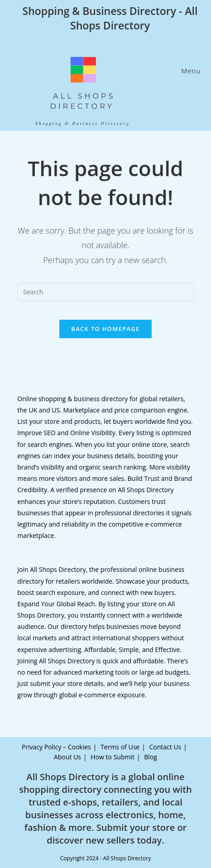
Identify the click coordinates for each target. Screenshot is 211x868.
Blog (151, 757)
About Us (67, 757)
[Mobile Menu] (189, 71)
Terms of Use (120, 747)
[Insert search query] (105, 292)
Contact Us (165, 747)
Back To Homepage (105, 329)
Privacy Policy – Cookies (56, 747)
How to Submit (113, 757)
